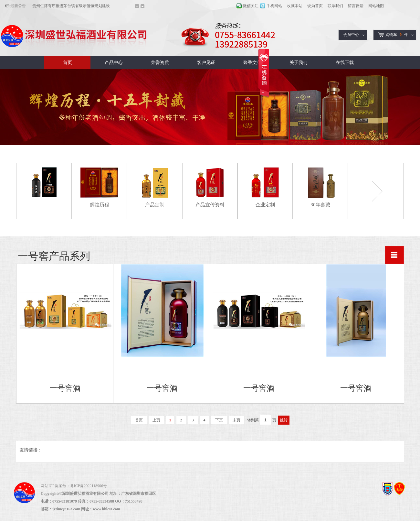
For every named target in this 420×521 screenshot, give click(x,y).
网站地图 (376, 6)
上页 (156, 420)
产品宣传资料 (210, 205)
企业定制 (265, 205)
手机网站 (274, 6)
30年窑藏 (320, 205)
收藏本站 (295, 6)
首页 (68, 63)
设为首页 (315, 6)
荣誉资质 (160, 63)
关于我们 (299, 63)
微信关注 (251, 6)
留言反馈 (356, 6)
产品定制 (155, 205)
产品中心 (114, 63)
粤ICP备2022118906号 (89, 486)
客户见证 (206, 63)
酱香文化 (252, 63)
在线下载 (345, 63)
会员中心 (351, 35)
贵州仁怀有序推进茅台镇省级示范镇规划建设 (71, 6)
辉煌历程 (100, 205)
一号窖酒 (65, 388)
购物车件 (393, 35)
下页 (219, 420)
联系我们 (335, 6)
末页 (236, 420)
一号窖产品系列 (44, 205)
